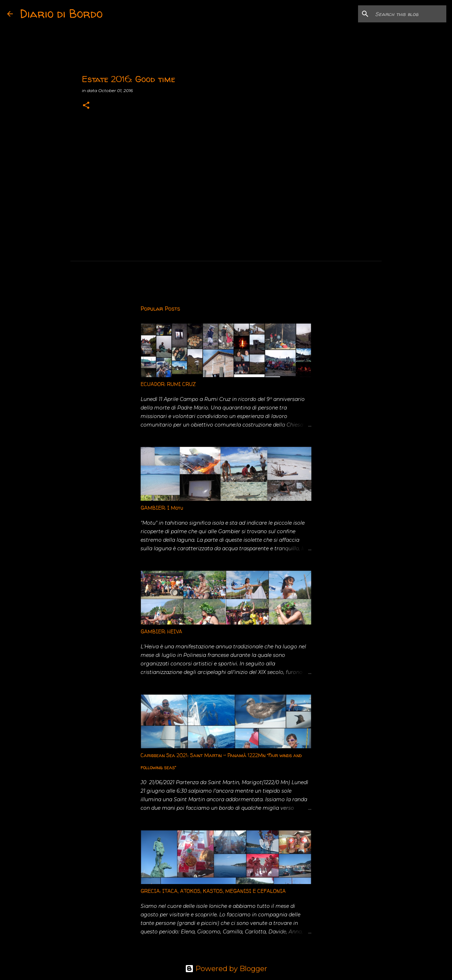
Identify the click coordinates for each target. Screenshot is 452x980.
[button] (86, 106)
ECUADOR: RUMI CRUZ (168, 384)
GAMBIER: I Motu (162, 508)
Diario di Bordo (61, 14)
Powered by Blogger (226, 969)
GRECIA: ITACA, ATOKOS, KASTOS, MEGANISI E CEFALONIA (213, 891)
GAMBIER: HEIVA (161, 631)
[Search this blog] (409, 14)
